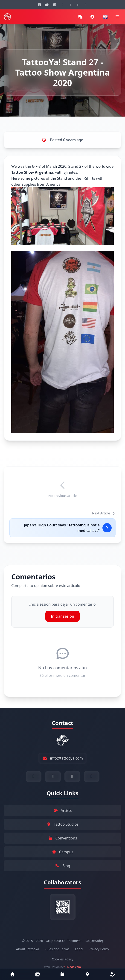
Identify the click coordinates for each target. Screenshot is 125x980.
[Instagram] (63, 5)
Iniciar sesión (62, 616)
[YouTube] (70, 5)
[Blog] (39, 5)
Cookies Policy (62, 959)
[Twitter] (86, 5)
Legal (79, 949)
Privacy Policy (99, 949)
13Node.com (73, 967)
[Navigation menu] (117, 17)
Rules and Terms (57, 949)
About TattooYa (28, 949)
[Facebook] (78, 5)
